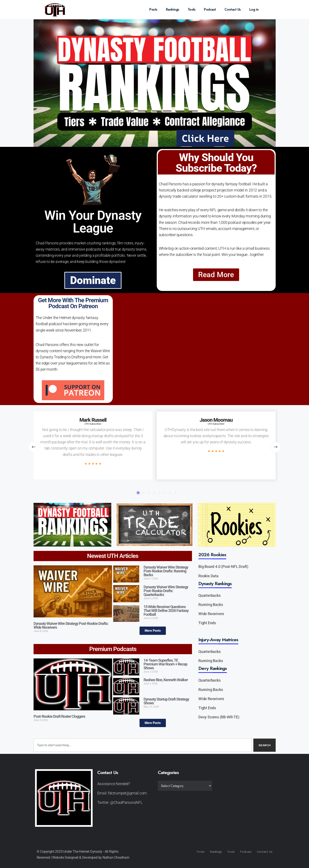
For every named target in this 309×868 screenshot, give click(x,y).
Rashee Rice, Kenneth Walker (166, 680)
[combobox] (143, 745)
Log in (254, 9)
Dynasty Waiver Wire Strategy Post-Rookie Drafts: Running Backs (166, 571)
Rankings (173, 9)
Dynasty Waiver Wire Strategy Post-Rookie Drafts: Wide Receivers (71, 625)
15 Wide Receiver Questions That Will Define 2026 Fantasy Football (166, 611)
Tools (192, 9)
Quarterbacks (210, 595)
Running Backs (211, 605)
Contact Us (233, 9)
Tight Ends (207, 623)
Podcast (210, 9)
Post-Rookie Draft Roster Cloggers (59, 716)
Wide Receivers (211, 614)
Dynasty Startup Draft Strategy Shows (166, 701)
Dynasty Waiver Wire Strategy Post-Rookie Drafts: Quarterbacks (166, 591)
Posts (153, 9)
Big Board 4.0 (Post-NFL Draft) (223, 567)
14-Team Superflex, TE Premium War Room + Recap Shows (165, 664)
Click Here (205, 138)
